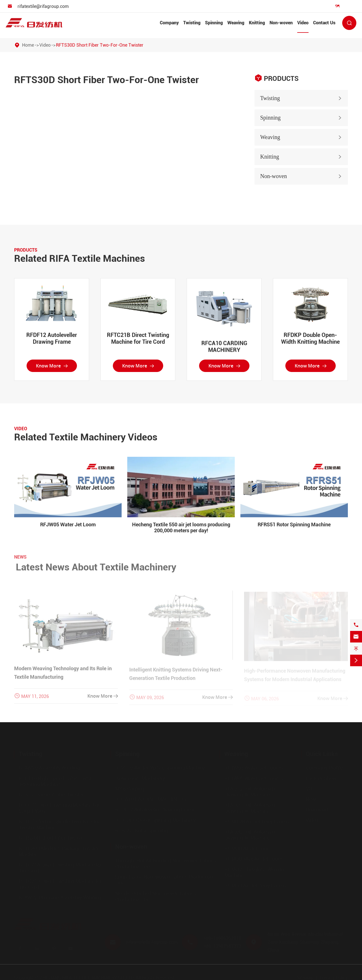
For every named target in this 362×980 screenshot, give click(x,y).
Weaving (236, 23)
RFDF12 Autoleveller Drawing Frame (52, 338)
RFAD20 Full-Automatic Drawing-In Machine (251, 808)
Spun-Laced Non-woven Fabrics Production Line (164, 880)
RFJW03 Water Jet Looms (254, 768)
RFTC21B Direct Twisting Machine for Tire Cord (138, 338)
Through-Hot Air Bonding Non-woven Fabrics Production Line (166, 863)
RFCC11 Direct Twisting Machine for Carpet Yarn (59, 808)
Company (169, 23)
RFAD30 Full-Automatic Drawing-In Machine (251, 835)
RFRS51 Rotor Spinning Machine (294, 524)
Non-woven (281, 23)
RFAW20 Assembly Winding (49, 768)
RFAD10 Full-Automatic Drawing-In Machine (251, 791)
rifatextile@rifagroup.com (43, 6)
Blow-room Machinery (140, 778)
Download (317, 809)
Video (303, 23)
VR (309, 788)
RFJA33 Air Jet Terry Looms (255, 885)
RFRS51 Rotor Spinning (141, 830)
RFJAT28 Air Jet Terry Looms (257, 821)
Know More (52, 366)
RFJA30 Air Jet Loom (248, 848)
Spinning (214, 23)
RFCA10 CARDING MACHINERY (224, 347)
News (312, 799)
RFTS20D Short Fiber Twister (51, 838)
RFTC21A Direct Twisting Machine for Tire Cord (60, 867)
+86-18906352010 (222, 938)
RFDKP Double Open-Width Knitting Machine (310, 338)
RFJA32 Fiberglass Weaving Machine (255, 872)
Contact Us (324, 23)
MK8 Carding (130, 788)
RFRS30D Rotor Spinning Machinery (155, 820)
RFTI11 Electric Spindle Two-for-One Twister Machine (59, 824)
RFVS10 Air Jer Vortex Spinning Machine (160, 768)
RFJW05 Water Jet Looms (254, 778)
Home (28, 45)
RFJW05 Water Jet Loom (68, 524)
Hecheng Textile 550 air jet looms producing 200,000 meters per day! (181, 527)
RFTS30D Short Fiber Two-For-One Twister (100, 45)
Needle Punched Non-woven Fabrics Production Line (156, 896)
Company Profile (324, 768)
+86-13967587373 (222, 946)
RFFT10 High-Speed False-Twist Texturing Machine (55, 781)
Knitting (257, 23)
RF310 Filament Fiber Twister (51, 794)
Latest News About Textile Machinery (100, 567)
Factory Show (321, 778)
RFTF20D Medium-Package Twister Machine (59, 851)
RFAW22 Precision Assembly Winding (60, 897)
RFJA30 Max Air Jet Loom (253, 859)
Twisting (192, 23)
